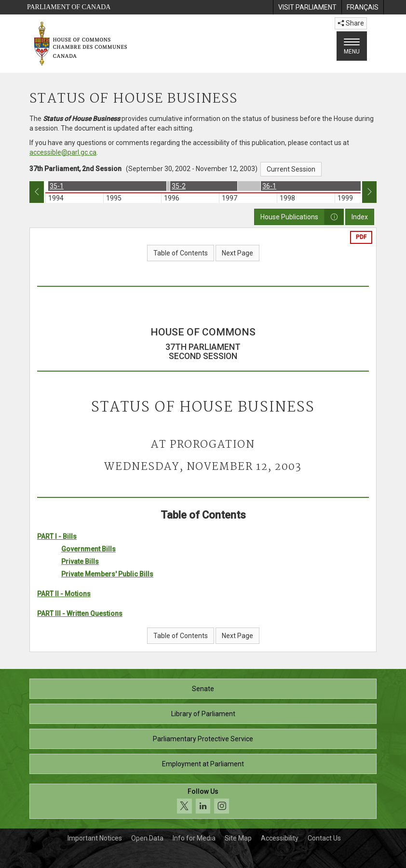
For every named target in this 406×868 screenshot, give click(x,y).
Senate (203, 689)
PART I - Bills (57, 536)
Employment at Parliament (203, 764)
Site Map (238, 838)
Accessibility (280, 838)
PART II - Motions (64, 594)
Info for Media (194, 838)
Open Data (147, 838)
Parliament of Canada (69, 7)
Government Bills (88, 549)
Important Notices (95, 838)
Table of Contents (181, 253)
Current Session (291, 169)
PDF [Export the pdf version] (361, 237)
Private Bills (80, 561)
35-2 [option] (179, 186)
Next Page (237, 253)
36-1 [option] (269, 186)
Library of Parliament (203, 714)
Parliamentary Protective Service (203, 739)
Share (351, 23)
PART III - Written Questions (80, 614)
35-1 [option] (57, 186)
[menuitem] (307, 7)
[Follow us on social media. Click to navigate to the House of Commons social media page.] (203, 801)
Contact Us (324, 838)
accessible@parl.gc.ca (63, 152)
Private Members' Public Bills (107, 574)
